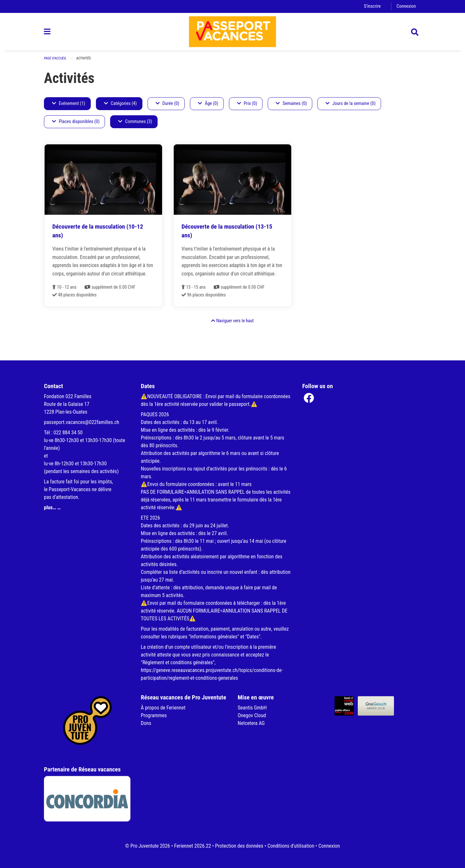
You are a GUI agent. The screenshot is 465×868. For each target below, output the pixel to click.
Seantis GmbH (252, 708)
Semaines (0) (291, 103)
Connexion (406, 6)
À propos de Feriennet (163, 708)
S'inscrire (372, 6)
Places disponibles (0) (76, 122)
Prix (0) (247, 103)
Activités (83, 58)
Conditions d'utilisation (291, 846)
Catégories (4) (120, 103)
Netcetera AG (251, 723)
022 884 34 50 (68, 433)
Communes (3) (135, 122)
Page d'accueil (55, 58)
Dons (146, 723)
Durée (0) (167, 103)
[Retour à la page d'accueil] (232, 32)
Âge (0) (208, 103)
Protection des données (239, 846)
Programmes (154, 715)
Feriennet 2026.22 (192, 846)
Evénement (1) (69, 103)
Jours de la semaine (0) (351, 103)
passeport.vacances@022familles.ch (82, 422)
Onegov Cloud (252, 715)
